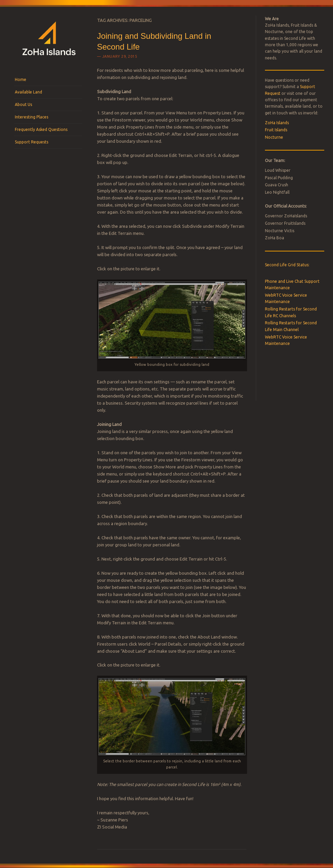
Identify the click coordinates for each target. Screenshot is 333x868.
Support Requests (32, 142)
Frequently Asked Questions (41, 129)
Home (21, 79)
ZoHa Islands (277, 123)
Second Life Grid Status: (287, 265)
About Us (23, 104)
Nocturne (274, 137)
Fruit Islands (276, 130)
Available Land (28, 92)
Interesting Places (32, 117)
